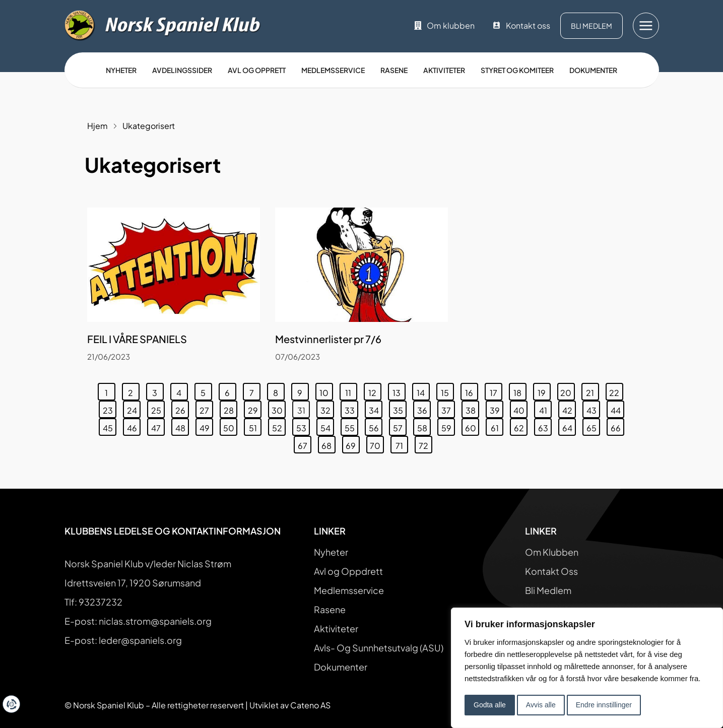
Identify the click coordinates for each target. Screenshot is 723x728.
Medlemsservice (333, 70)
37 (448, 408)
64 (569, 426)
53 (303, 426)
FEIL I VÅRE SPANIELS (137, 339)
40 (520, 408)
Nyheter (121, 70)
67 (304, 443)
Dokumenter (593, 70)
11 (351, 390)
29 (255, 408)
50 (230, 426)
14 (423, 390)
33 (351, 408)
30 (279, 408)
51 (255, 426)
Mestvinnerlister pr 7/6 (328, 339)
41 (545, 408)
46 (134, 426)
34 (376, 408)
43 (593, 408)
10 (326, 390)
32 (327, 408)
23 (110, 408)
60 (472, 426)
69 (352, 443)
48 (182, 426)
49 (206, 426)
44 (617, 408)
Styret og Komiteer (517, 70)
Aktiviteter (444, 70)
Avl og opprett (257, 70)
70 (377, 443)
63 (545, 426)
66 (617, 426)
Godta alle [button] (490, 705)
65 (593, 426)
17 (496, 390)
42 (569, 408)
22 (616, 390)
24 (134, 408)
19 (544, 390)
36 (424, 408)
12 (375, 390)
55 (351, 426)
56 (376, 426)
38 (472, 408)
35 (400, 408)
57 (400, 426)
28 (231, 408)
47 (158, 426)
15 (447, 390)
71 (402, 443)
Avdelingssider (182, 70)
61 (497, 426)
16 (471, 390)
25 (158, 408)
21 (592, 390)
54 (327, 426)
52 (279, 426)
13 (399, 390)
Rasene (394, 70)
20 (567, 390)
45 (110, 426)
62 (521, 426)
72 (425, 443)
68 (328, 443)
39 (497, 408)
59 (448, 426)
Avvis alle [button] (541, 705)
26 (182, 408)
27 (206, 408)
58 (424, 426)
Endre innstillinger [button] (604, 705)
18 (520, 390)
